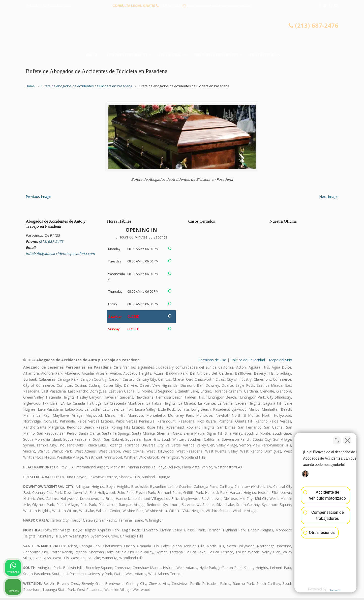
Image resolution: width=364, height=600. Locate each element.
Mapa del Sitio (281, 362)
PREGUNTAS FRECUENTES (49, 6)
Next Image (329, 198)
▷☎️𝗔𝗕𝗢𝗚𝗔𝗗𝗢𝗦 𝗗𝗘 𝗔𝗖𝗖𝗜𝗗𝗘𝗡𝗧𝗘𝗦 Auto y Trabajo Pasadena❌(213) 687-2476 (182, 32)
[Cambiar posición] (337, 439)
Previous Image (38, 198)
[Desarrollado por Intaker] (321, 589)
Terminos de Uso (212, 362)
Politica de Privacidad (248, 362)
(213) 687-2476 (171, 6)
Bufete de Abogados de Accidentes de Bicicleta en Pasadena (86, 86)
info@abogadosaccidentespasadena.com (219, 6)
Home (30, 86)
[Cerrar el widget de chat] (347, 439)
